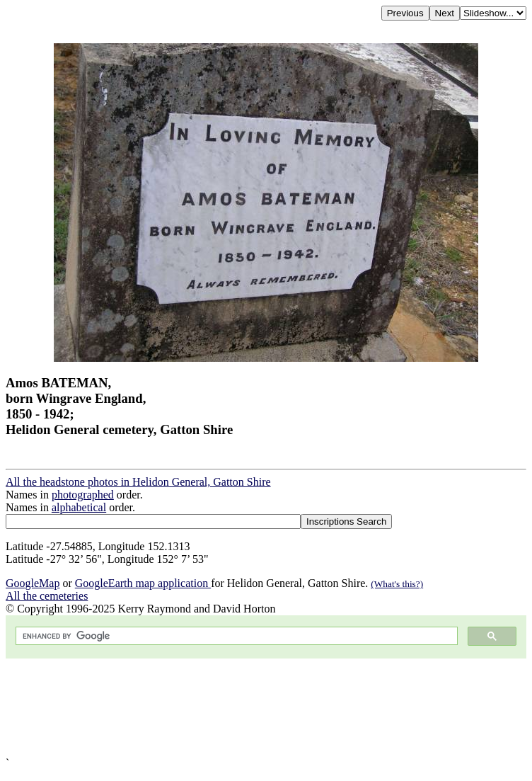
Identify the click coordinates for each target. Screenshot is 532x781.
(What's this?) (397, 584)
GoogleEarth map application (143, 583)
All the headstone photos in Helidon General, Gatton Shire (138, 482)
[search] (235, 636)
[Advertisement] (266, 708)
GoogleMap (33, 583)
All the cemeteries (47, 596)
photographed (83, 495)
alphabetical (79, 507)
